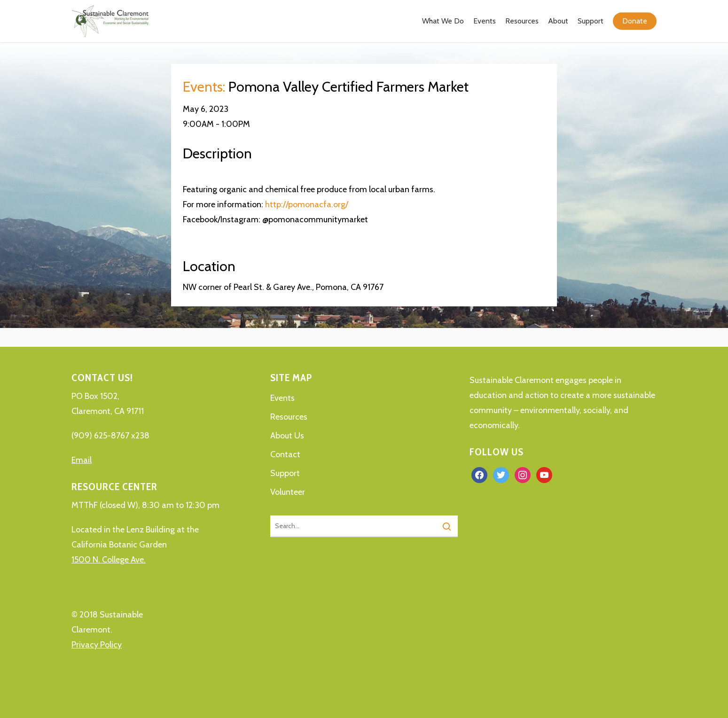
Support (285, 473)
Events (282, 398)
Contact (285, 454)
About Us (287, 436)
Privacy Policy (97, 645)
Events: (204, 87)
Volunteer (288, 492)
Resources (289, 417)
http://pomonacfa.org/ (307, 204)
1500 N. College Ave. (109, 560)
